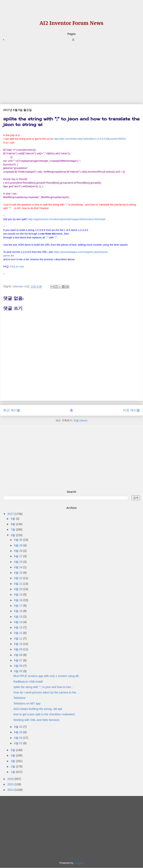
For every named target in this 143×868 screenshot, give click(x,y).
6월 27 (19, 556)
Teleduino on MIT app (27, 703)
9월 (13, 519)
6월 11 (19, 638)
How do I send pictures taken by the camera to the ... (46, 692)
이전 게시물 (131, 410)
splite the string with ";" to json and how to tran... (43, 687)
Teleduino (19, 698)
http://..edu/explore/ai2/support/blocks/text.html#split (67, 219)
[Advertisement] (71, 70)
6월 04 (19, 727)
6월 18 (19, 600)
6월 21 (19, 584)
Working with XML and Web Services (36, 720)
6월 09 (19, 649)
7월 (13, 530)
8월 (13, 524)
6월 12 (19, 633)
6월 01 (19, 743)
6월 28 (19, 551)
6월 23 (19, 573)
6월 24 (19, 567)
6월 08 (19, 655)
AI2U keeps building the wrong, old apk (38, 709)
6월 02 (19, 738)
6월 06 (19, 666)
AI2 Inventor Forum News (71, 23)
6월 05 (19, 671)
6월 (13, 535)
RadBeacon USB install (28, 682)
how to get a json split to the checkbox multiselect (44, 714)
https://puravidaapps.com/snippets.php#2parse (81, 252)
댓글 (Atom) (80, 420)
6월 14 (19, 622)
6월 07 (19, 660)
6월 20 (19, 589)
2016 (11, 779)
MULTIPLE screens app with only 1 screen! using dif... (47, 676)
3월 (13, 761)
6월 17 (19, 606)
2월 (13, 766)
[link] (9, 256)
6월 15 (19, 617)
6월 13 (19, 627)
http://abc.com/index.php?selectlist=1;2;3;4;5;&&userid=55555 (89, 139)
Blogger (78, 863)
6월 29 (19, 545)
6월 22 (19, 578)
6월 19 (19, 595)
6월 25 (19, 562)
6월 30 (19, 540)
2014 (11, 790)
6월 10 (19, 644)
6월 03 (19, 732)
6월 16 (19, 611)
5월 (13, 750)
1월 (13, 772)
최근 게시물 (12, 410)
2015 (11, 784)
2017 (11, 514)
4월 (13, 755)
